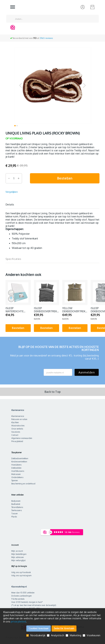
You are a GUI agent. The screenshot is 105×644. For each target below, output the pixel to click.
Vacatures (16, 432)
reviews (46, 38)
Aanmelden (87, 372)
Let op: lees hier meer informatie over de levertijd (34, 605)
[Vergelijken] (12, 192)
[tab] (52, 205)
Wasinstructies (18, 426)
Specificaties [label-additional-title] (13, 259)
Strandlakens (17, 507)
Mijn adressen (18, 557)
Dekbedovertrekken (20, 458)
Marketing (75, 635)
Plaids (14, 517)
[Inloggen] (83, 7)
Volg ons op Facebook (21, 572)
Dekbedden (16, 468)
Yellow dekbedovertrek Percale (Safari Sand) (74, 310)
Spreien (15, 480)
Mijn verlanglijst (18, 560)
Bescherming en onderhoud (23, 484)
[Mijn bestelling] (92, 7)
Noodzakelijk (38, 635)
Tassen (15, 514)
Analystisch (58, 635)
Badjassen (16, 501)
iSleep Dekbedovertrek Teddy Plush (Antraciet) (45, 310)
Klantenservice (18, 416)
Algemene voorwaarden (22, 438)
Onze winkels (17, 429)
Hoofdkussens (18, 471)
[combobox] (52, 19)
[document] (52, 617)
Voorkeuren (93, 635)
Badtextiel (16, 504)
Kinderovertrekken (19, 462)
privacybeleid (18, 622)
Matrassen (16, 474)
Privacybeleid (17, 441)
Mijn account (17, 551)
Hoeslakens (16, 465)
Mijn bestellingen (19, 554)
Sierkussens (17, 510)
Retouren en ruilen (19, 419)
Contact (15, 435)
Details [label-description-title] (10, 204)
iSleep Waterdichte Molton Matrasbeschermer (18, 310)
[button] (21, 85)
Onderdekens (17, 477)
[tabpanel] (18, 307)
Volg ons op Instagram (21, 575)
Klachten (15, 422)
